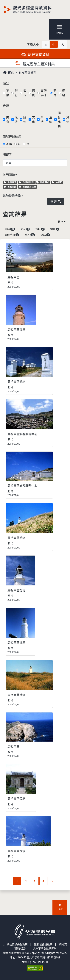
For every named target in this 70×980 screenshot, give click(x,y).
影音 (16, 93)
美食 (8, 119)
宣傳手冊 (44, 93)
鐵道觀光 (43, 182)
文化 (33, 119)
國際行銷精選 (12, 137)
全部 (10, 229)
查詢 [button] (56, 201)
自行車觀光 (26, 182)
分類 (6, 105)
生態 (51, 119)
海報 (25, 93)
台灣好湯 (11, 182)
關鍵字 (7, 154)
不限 (8, 93)
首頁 (8, 72)
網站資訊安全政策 (17, 944)
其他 (68, 119)
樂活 (42, 119)
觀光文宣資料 (27, 72)
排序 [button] (61, 222)
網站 (63, 93)
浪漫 (16, 119)
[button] (46, 44)
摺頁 (33, 93)
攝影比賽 (59, 119)
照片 (55, 93)
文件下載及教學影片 (45, 948)
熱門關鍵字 (10, 175)
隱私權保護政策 (43, 944)
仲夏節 (57, 182)
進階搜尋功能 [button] (12, 196)
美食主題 (11, 187)
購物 (25, 119)
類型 (6, 83)
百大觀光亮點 (27, 187)
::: (4, 944)
